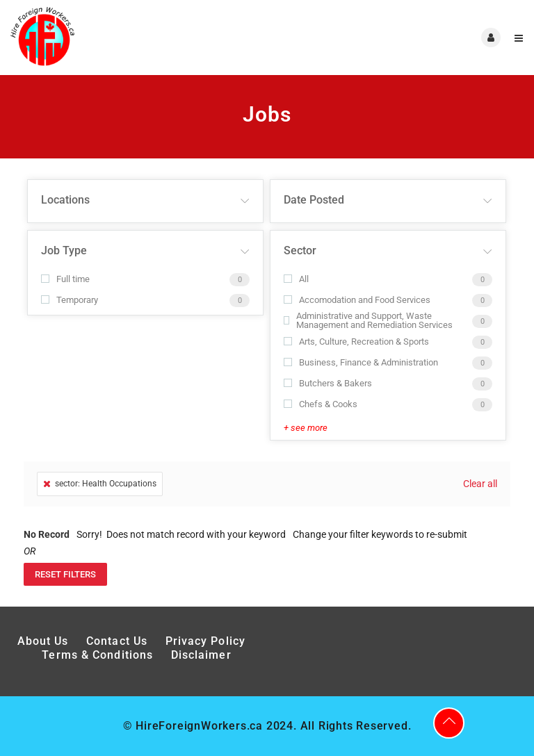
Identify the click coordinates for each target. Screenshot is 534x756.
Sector (300, 250)
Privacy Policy (208, 641)
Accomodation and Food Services (357, 300)
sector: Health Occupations (100, 484)
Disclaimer (201, 655)
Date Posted (314, 200)
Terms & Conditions (97, 655)
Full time (65, 279)
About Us (43, 641)
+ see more (306, 428)
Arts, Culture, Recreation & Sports (356, 342)
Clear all (480, 484)
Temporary (70, 300)
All (296, 279)
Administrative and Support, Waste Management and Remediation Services (368, 320)
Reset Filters (65, 574)
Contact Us (117, 641)
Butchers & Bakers (328, 383)
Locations (65, 200)
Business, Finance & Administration (361, 362)
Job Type (64, 250)
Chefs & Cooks (321, 404)
